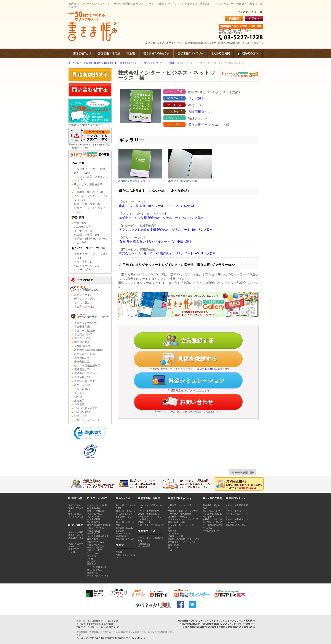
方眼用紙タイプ (199, 112)
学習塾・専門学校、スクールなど (184, 539)
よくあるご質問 (220, 53)
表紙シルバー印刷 (85, 354)
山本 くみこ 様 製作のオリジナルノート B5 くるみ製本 (157, 206)
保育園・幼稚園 (175, 536)
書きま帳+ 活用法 (109, 53)
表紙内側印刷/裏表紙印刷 (89, 350)
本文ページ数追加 (85, 331)
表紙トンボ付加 (76, 535)
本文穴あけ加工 (83, 334)
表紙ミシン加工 (83, 385)
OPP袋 (78, 397)
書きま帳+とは (82, 53)
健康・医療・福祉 (176, 522)
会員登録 (210, 369)
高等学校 (172, 531)
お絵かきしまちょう (125, 511)
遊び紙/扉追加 (82, 346)
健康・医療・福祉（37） (89, 204)
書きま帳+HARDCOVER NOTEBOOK (123, 533)
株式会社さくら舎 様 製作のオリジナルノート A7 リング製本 (161, 218)
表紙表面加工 (82, 369)
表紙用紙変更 (82, 358)
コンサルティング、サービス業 (159, 63)
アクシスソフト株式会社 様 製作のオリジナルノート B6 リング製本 (166, 230)
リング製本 (196, 98)
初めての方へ (248, 53)
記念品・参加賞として (149, 514)
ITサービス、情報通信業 (180, 514)
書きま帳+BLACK (124, 528)
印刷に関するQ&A (212, 531)
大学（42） (81, 223)
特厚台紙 (79, 404)
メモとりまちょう (124, 514)
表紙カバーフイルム (86, 373)
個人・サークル (175, 547)
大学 (170, 528)
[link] (90, 434)
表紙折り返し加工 (85, 381)
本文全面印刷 (82, 327)
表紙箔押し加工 (83, 377)
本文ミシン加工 (83, 338)
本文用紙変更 (82, 342)
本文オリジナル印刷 (86, 323)
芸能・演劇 (173, 545)
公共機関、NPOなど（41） (90, 192)
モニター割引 (144, 546)
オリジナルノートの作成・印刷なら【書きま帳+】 (93, 63)
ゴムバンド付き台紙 (86, 408)
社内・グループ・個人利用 (151, 525)
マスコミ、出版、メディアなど (183, 511)
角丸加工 (79, 401)
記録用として (144, 522)
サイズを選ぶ (82, 303)
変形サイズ (81, 416)
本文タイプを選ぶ (85, 307)
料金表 (130, 53)
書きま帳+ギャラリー (190, 53)
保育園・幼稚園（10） (87, 235)
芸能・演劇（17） (85, 262)
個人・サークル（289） (88, 266)
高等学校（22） (83, 227)
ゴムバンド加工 (83, 412)
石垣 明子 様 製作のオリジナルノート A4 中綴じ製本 (156, 241)
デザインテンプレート (87, 420)
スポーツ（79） (83, 270)
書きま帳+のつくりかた (237, 525)
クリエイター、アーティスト (182, 542)
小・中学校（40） (85, 231)
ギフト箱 (79, 393)
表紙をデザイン (83, 295)
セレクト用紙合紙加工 (87, 366)
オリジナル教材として (149, 511)
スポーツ (172, 550)
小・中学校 (173, 533)
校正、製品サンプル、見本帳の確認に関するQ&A (213, 514)
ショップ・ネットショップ (181, 525)
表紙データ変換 (76, 532)
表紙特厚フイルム (96, 542)
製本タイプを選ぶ (85, 299)
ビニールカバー (83, 389)
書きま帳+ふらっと (125, 539)
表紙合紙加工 (82, 362)
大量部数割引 (144, 544)
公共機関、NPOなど (177, 517)
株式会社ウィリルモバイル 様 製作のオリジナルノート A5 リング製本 (167, 253)
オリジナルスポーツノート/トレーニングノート (237, 514)
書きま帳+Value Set (156, 53)
